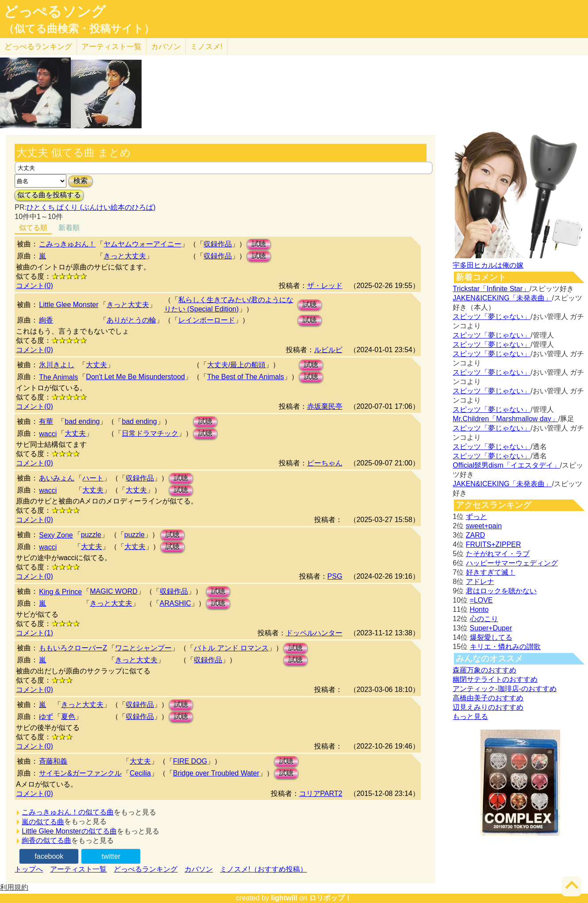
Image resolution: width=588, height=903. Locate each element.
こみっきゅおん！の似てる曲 (68, 812)
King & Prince (60, 592)
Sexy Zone (56, 535)
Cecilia (140, 773)
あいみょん (57, 478)
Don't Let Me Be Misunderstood (135, 377)
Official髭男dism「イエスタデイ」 (506, 465)
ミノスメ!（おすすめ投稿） (263, 869)
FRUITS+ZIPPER (494, 544)
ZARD (476, 535)
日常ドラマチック (150, 433)
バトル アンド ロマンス (231, 648)
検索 (81, 181)
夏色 (68, 717)
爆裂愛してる (491, 637)
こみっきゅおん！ (67, 244)
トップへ (29, 869)
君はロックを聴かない (501, 591)
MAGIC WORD (114, 591)
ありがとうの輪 (131, 320)
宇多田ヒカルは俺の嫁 (488, 265)
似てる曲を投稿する (49, 195)
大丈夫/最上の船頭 (236, 365)
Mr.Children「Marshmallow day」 (505, 419)
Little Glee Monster (69, 305)
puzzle (91, 535)
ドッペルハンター (314, 633)
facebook (49, 856)
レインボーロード (207, 320)
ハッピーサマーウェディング (512, 563)
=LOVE (481, 600)
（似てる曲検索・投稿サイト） (79, 29)
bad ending (82, 421)
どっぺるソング (55, 12)
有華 (46, 421)
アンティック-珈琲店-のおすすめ (505, 689)
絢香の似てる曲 (46, 840)
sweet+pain (484, 526)
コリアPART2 (321, 793)
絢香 (46, 320)
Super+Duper (491, 628)
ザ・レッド (325, 286)
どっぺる (38, 47)
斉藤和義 (53, 761)
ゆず (46, 717)
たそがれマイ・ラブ (498, 554)
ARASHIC (175, 603)
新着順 (69, 228)
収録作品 (218, 244)
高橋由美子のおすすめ (488, 698)
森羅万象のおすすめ (484, 670)
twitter (111, 856)
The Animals (58, 377)
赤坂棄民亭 (325, 406)
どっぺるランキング (146, 869)
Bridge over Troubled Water (216, 773)
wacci (48, 434)
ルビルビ (328, 350)
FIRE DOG (190, 761)
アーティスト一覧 (78, 869)
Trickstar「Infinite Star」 (491, 289)
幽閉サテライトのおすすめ (495, 679)
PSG (335, 576)
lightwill (284, 898)
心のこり (484, 619)
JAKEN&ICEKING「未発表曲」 (502, 298)
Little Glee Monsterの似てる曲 (69, 831)
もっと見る (470, 717)
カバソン (166, 47)
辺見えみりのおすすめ (488, 707)
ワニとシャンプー (143, 648)
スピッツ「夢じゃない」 (492, 317)
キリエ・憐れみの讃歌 (505, 647)
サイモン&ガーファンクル (80, 773)
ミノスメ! (206, 47)
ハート (93, 478)
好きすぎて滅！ (491, 572)
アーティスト (111, 47)
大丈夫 (96, 365)
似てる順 (33, 228)
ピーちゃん (325, 463)
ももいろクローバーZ (73, 648)
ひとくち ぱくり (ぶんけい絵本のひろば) (91, 207)
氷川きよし (57, 365)
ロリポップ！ (331, 898)
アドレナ (480, 582)
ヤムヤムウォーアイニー (142, 244)
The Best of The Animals (246, 377)
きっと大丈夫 (125, 256)
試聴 (259, 244)
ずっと (477, 517)
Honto (479, 609)
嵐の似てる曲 (43, 822)
